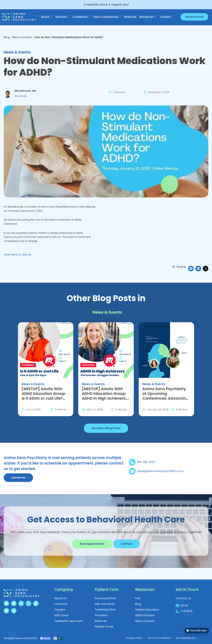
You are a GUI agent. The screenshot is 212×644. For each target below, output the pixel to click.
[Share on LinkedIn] (198, 274)
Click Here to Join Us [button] (18, 260)
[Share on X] (206, 274)
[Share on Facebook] (191, 274)
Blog (7, 37)
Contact (165, 17)
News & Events (23, 37)
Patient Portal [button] (194, 17)
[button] (127, 555)
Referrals (130, 17)
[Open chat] (197, 631)
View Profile (21, 98)
